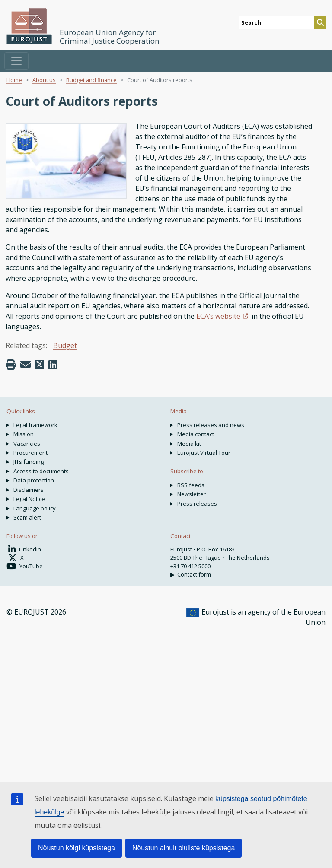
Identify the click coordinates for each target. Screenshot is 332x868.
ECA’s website (218, 316)
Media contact (196, 434)
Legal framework (35, 425)
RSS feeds (191, 485)
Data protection (34, 480)
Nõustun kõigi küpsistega (77, 848)
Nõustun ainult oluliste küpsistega (184, 848)
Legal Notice (29, 499)
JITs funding (29, 462)
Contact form (194, 574)
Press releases (197, 504)
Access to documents (41, 471)
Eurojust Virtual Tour (204, 453)
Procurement (30, 453)
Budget (65, 345)
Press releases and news (211, 425)
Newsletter (192, 494)
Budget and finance (91, 80)
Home (14, 80)
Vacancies (27, 444)
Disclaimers (29, 490)
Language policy (35, 508)
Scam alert (27, 517)
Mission (24, 434)
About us (44, 80)
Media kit (189, 444)
